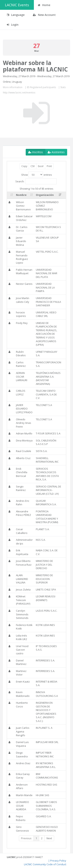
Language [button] (16, 15)
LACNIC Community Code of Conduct (45, 864)
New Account (44, 15)
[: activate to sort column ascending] (11, 195)
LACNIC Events (17, 5)
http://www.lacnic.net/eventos (19, 93)
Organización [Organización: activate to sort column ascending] (45, 195)
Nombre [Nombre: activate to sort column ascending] (21, 195)
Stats (63, 87)
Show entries (37, 175)
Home (44, 5)
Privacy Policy (58, 861)
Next (49, 838)
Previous (26, 838)
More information (13, 87)
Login (13, 25)
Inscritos (36, 152)
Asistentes (56, 152)
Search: (36, 181)
